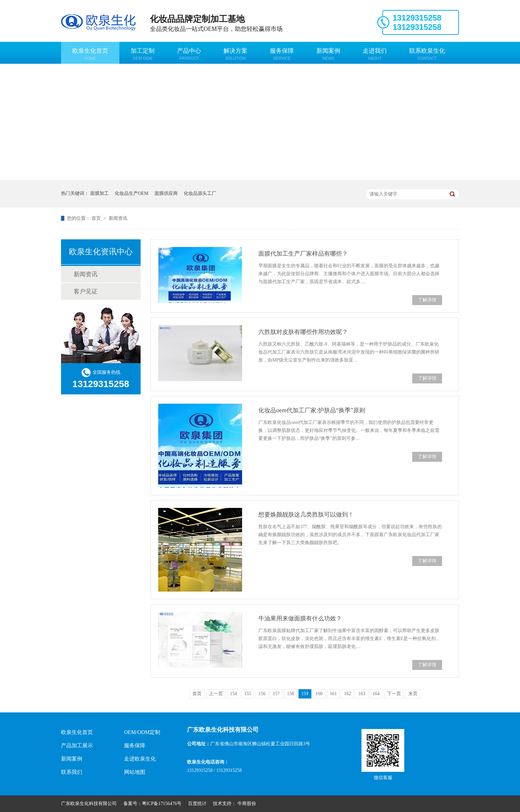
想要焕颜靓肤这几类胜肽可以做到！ (306, 515)
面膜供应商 (166, 193)
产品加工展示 (77, 745)
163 (362, 694)
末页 (413, 694)
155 (248, 694)
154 (234, 694)
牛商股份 (247, 804)
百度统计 (197, 804)
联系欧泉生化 (427, 54)
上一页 (216, 694)
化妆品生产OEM (131, 193)
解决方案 (235, 54)
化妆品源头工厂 (200, 193)
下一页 (394, 694)
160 (319, 694)
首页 (97, 218)
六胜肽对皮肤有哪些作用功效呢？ (303, 332)
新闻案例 (328, 54)
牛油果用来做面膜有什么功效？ (300, 618)
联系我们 (72, 772)
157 (276, 694)
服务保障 (282, 54)
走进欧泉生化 (140, 759)
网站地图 (135, 772)
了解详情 (427, 300)
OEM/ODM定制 (142, 732)
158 (291, 694)
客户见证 (86, 291)
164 (376, 694)
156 (262, 694)
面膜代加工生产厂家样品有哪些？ (303, 254)
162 (348, 694)
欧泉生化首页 (90, 54)
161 (333, 694)
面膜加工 (99, 193)
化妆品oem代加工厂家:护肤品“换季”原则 (312, 410)
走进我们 (375, 54)
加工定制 (143, 54)
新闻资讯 (118, 218)
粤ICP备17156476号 (162, 804)
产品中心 (189, 54)
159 (305, 694)
